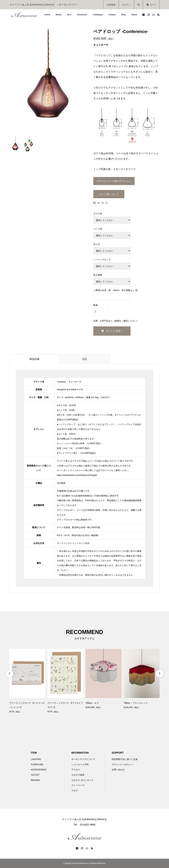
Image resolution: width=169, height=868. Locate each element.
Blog (124, 15)
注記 (84, 359)
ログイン (126, 5)
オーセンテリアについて (83, 759)
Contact (112, 15)
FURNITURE (37, 764)
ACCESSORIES (39, 770)
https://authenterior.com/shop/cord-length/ (77, 475)
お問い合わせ (118, 770)
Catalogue (98, 15)
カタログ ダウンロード (82, 780)
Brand (59, 15)
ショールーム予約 (80, 764)
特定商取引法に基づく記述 (125, 759)
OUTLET (35, 775)
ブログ (75, 791)
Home (47, 15)
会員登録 (111, 5)
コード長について (109, 194)
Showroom (82, 15)
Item (69, 15)
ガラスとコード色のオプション (114, 181)
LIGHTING (36, 759)
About (134, 15)
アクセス (76, 770)
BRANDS (35, 780)
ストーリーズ (78, 785)
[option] (27, 681)
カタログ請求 (78, 775)
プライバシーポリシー (122, 764)
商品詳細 (34, 359)
